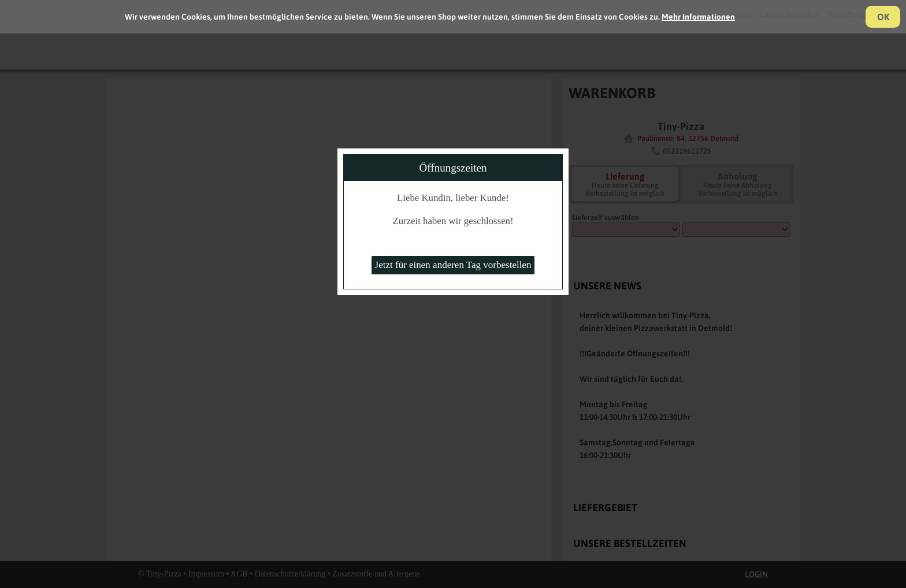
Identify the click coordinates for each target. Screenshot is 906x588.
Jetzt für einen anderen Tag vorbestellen (453, 265)
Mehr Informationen (698, 17)
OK (883, 17)
